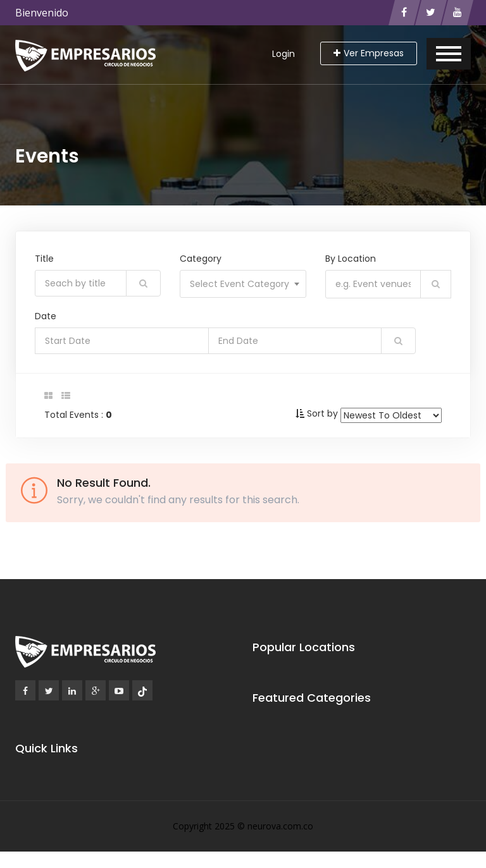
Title (44, 259)
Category (201, 259)
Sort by (322, 413)
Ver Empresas (369, 53)
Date (46, 316)
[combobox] (243, 284)
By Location (351, 259)
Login (283, 54)
